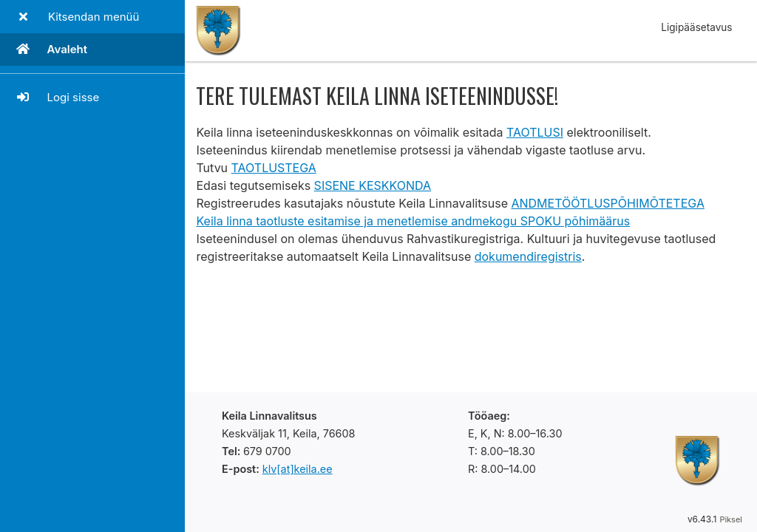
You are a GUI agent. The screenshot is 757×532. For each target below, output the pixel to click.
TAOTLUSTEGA (274, 168)
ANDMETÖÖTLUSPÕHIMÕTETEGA (607, 203)
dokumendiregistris (528, 256)
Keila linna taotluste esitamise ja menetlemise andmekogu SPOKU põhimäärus (413, 221)
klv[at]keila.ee (298, 469)
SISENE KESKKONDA (373, 185)
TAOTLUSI (535, 132)
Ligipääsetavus (696, 27)
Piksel (731, 519)
